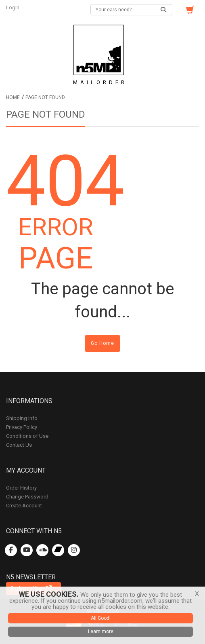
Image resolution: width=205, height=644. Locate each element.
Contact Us (19, 445)
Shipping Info (22, 418)
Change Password (27, 497)
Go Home (102, 343)
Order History (21, 488)
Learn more (101, 631)
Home (13, 97)
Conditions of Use (27, 436)
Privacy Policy (22, 427)
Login (13, 7)
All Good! (101, 618)
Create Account (24, 506)
